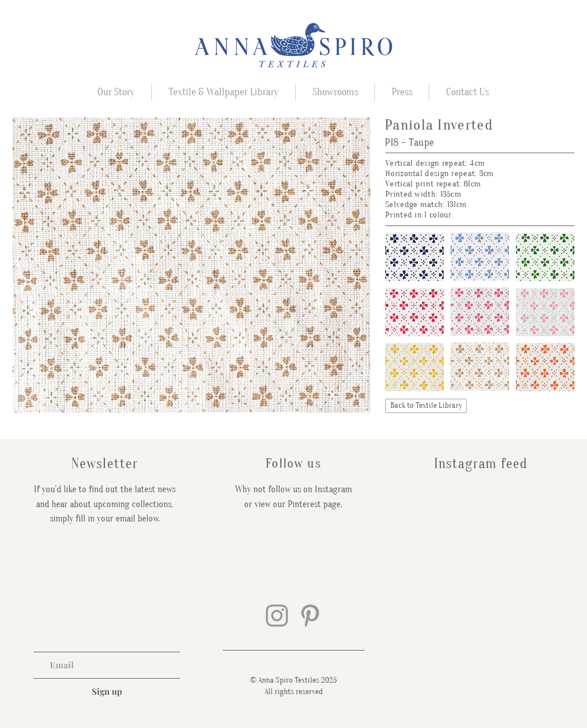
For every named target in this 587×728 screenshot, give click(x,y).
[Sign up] (107, 691)
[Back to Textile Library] (426, 406)
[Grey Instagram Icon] (277, 616)
